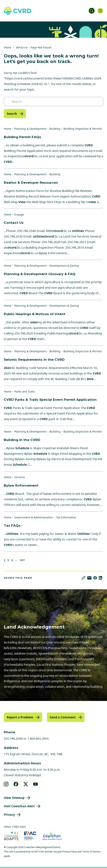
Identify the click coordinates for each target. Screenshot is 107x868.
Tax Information (66, 517)
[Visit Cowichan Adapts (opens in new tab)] (11, 836)
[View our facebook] (16, 784)
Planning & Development (30, 129)
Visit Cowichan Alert (19, 806)
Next (30, 560)
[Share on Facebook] (95, 578)
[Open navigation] (100, 11)
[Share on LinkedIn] (100, 578)
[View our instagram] (6, 784)
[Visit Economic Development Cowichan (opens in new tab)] (52, 836)
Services (20, 477)
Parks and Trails (25, 391)
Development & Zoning (64, 266)
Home (8, 47)
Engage (19, 214)
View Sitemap (14, 798)
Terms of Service (91, 852)
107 (22, 560)
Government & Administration (34, 517)
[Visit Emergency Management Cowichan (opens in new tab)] (30, 836)
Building (55, 129)
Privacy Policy (69, 852)
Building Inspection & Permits (83, 129)
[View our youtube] (36, 784)
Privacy (9, 815)
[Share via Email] (89, 578)
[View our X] (26, 784)
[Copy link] (84, 578)
